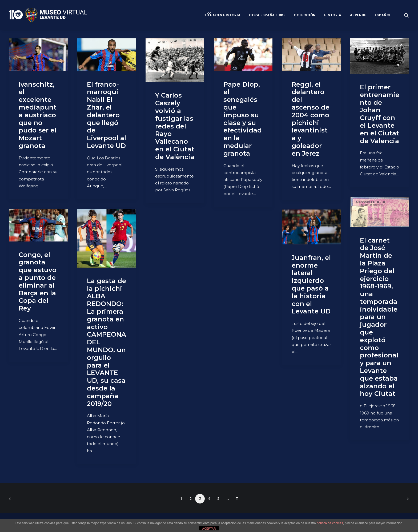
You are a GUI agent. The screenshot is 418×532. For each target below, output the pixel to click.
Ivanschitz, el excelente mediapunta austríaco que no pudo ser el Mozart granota (38, 115)
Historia (333, 15)
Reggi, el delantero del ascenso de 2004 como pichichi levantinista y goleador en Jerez (311, 119)
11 (237, 499)
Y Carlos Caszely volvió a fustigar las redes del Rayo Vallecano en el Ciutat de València (175, 126)
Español (383, 15)
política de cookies (330, 523)
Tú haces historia (222, 15)
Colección (305, 15)
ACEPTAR (209, 529)
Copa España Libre (267, 15)
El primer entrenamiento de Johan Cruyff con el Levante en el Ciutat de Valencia (380, 114)
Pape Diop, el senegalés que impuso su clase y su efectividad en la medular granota (243, 119)
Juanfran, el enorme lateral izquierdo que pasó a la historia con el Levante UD (311, 285)
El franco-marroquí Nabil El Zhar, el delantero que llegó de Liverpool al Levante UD (106, 115)
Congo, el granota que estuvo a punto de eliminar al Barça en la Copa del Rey (38, 282)
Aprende (358, 15)
